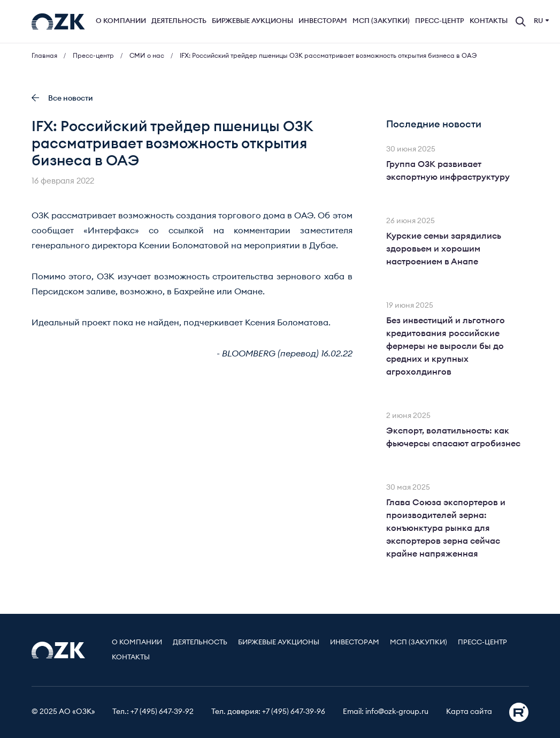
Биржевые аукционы (252, 21)
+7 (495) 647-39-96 (294, 712)
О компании (121, 21)
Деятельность (179, 21)
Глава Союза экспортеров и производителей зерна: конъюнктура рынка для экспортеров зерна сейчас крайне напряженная (446, 528)
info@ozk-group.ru (397, 712)
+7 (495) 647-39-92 (162, 712)
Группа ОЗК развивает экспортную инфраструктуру (448, 171)
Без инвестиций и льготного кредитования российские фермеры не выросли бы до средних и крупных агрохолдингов (446, 346)
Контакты (489, 21)
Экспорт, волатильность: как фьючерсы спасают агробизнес (453, 437)
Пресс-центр (440, 21)
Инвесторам (323, 21)
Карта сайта (469, 712)
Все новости (62, 98)
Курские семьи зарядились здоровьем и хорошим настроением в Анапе (444, 249)
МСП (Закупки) (381, 21)
